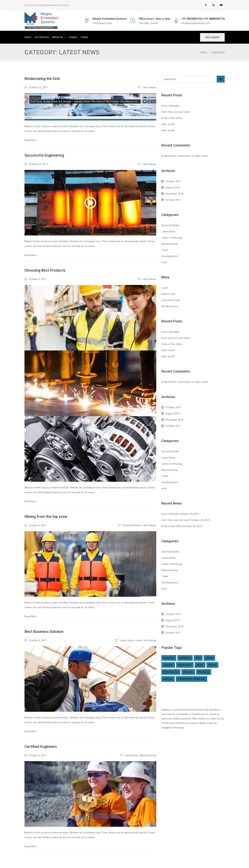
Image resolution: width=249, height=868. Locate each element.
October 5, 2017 (38, 279)
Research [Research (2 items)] (204, 672)
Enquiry (73, 37)
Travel (165, 250)
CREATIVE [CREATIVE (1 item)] (185, 658)
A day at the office (172, 118)
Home (28, 37)
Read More (31, 140)
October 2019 (173, 181)
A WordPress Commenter (176, 156)
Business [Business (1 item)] (169, 658)
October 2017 (173, 200)
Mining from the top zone (46, 517)
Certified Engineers (41, 747)
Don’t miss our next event (176, 112)
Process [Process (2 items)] (188, 672)
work (164, 262)
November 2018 (174, 194)
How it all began (170, 106)
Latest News (149, 87)
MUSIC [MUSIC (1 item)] (212, 665)
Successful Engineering (44, 155)
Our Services (42, 37)
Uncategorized (170, 256)
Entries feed (168, 294)
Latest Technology (146, 640)
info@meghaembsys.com (196, 23)
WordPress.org (170, 306)
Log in (165, 288)
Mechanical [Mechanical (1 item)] (185, 665)
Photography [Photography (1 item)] (171, 672)
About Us (58, 37)
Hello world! (168, 124)
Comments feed (171, 300)
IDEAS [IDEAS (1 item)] (209, 658)
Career (85, 37)
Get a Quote (212, 37)
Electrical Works (132, 525)
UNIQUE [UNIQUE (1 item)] (168, 679)
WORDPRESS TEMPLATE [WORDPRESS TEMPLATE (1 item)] (191, 679)
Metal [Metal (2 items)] (200, 665)
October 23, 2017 (38, 87)
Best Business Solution (44, 632)
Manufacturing (148, 755)
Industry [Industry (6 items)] (168, 665)
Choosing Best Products (45, 270)
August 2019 (173, 188)
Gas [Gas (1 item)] (198, 658)
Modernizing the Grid (42, 79)
